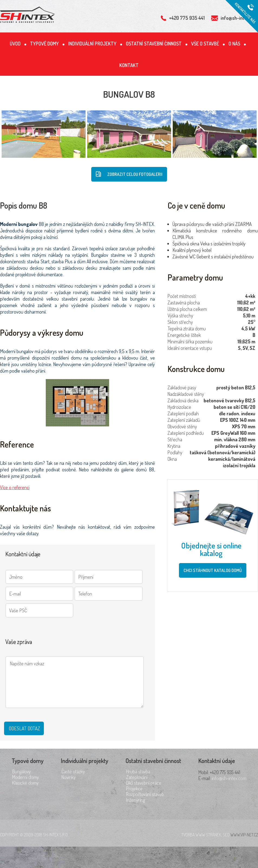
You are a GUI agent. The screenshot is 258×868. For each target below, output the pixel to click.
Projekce (134, 788)
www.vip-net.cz (244, 835)
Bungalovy (21, 771)
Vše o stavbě (205, 44)
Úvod (15, 44)
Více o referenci (15, 487)
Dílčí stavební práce (144, 783)
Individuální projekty (92, 44)
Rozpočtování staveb (145, 794)
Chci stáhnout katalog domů (213, 570)
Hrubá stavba (138, 771)
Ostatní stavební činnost (154, 44)
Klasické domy (25, 783)
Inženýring (135, 800)
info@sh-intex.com (229, 778)
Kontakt (129, 65)
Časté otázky (73, 771)
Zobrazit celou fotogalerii (129, 174)
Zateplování (137, 777)
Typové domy (44, 44)
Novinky (68, 777)
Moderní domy (25, 777)
